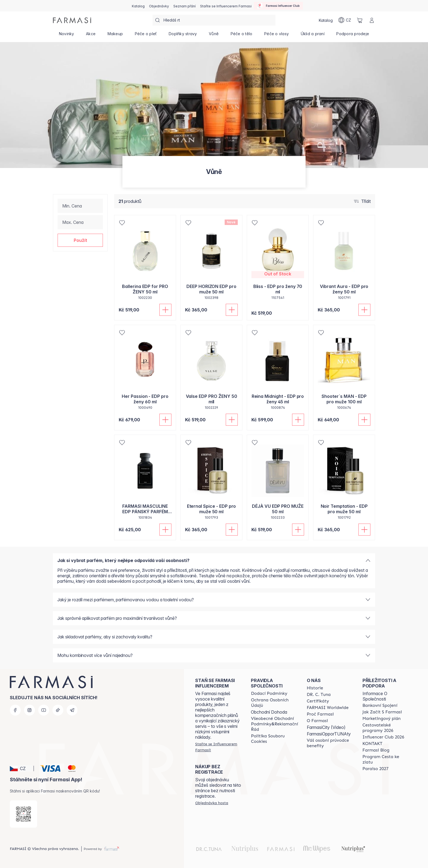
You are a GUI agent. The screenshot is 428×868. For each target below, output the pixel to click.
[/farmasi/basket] (360, 20)
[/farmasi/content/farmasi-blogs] (376, 750)
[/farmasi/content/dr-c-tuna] (319, 695)
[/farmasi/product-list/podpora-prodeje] (353, 35)
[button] (80, 240)
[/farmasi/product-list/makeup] (115, 35)
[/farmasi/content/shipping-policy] (269, 693)
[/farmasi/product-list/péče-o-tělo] (241, 35)
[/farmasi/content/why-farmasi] (320, 714)
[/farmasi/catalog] (138, 6)
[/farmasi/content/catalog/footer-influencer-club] (383, 737)
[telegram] (72, 710)
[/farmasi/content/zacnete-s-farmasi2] (382, 712)
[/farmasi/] (72, 20)
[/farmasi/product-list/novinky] (66, 35)
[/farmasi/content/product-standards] (318, 701)
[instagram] (29, 710)
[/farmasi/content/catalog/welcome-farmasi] (330, 743)
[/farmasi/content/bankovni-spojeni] (380, 705)
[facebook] (15, 710)
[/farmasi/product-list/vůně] (214, 35)
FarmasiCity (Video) (326, 727)
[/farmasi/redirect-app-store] (23, 814)
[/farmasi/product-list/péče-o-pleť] (146, 35)
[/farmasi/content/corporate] (328, 708)
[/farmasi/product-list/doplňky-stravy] (183, 35)
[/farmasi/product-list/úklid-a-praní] (313, 35)
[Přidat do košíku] (165, 310)
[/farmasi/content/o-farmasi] (317, 721)
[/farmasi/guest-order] (212, 803)
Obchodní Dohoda (269, 712)
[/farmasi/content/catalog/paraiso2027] (376, 769)
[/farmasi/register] (159, 6)
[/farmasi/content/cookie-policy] (274, 739)
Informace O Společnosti (375, 696)
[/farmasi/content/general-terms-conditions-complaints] (274, 724)
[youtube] (44, 710)
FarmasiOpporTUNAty (329, 734)
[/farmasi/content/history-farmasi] (315, 688)
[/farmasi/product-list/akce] (91, 35)
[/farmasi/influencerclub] (278, 6)
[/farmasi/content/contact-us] (372, 744)
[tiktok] (58, 710)
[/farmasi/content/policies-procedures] (274, 703)
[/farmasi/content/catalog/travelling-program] (385, 728)
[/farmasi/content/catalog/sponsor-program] (385, 759)
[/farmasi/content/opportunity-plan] (382, 719)
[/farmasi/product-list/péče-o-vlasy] (277, 35)
